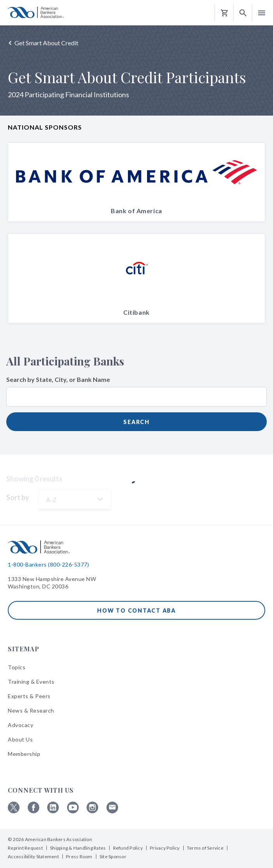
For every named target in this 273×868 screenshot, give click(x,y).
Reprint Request (25, 848)
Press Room (79, 856)
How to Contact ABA (136, 610)
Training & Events (31, 682)
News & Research (31, 710)
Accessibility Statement (33, 856)
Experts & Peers (29, 696)
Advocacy (20, 725)
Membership (24, 754)
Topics (17, 667)
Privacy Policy (165, 848)
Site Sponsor (113, 856)
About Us (20, 739)
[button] (243, 13)
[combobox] (136, 401)
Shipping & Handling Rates (78, 848)
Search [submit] (136, 422)
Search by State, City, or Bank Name (58, 379)
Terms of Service (205, 848)
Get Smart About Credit (46, 43)
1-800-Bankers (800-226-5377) (48, 564)
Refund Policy (128, 848)
